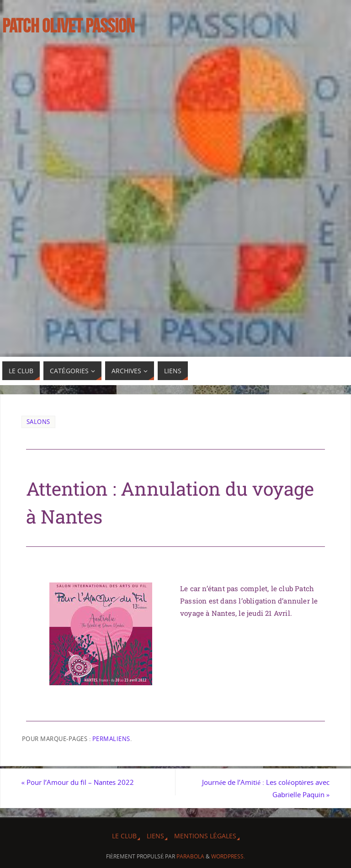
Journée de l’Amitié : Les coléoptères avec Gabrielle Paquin (266, 788)
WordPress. (228, 856)
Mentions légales (205, 836)
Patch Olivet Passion (68, 26)
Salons (38, 422)
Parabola (190, 856)
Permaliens (111, 739)
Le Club (124, 836)
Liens (155, 836)
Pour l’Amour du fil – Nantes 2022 (78, 782)
